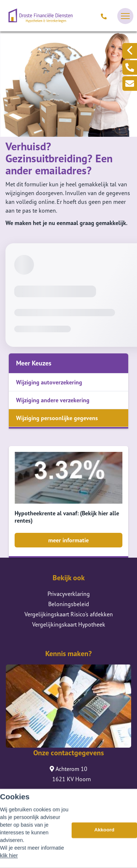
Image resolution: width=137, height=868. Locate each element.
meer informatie (68, 540)
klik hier (9, 860)
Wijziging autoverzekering (49, 382)
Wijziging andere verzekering (53, 400)
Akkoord (104, 834)
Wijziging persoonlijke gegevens (57, 418)
